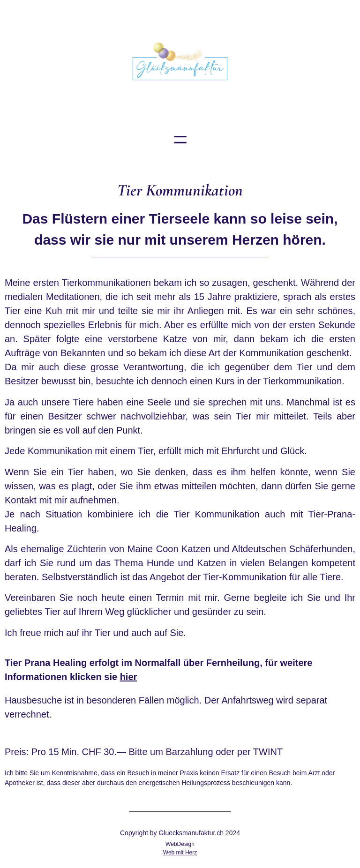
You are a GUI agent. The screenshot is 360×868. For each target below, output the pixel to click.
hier (129, 677)
